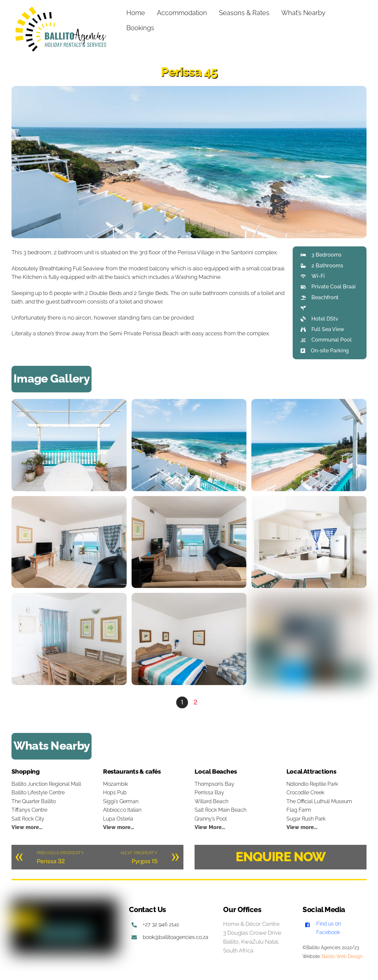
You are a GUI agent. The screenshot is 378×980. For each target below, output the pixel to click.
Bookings (141, 28)
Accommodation (182, 13)
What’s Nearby (304, 13)
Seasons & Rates (244, 13)
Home (136, 13)
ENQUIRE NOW (281, 856)
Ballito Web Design (342, 956)
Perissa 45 (189, 72)
